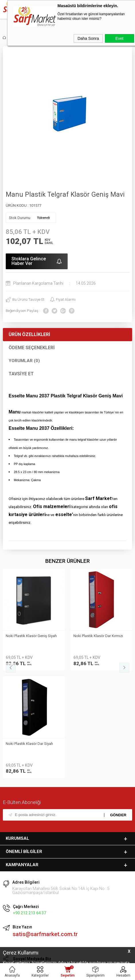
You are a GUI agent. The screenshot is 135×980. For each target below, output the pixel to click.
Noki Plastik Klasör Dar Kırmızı (31, 636)
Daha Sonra (88, 38)
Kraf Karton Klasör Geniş (94, 636)
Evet (119, 38)
